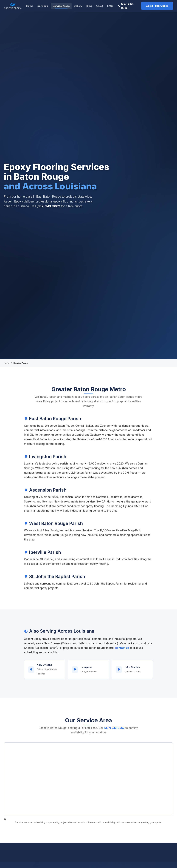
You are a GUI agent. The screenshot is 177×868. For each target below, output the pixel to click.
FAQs (110, 6)
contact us (122, 650)
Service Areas (61, 6)
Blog (89, 6)
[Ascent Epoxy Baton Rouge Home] (13, 6)
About (99, 6)
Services (43, 6)
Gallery (78, 6)
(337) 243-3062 (126, 6)
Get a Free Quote (157, 6)
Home (30, 6)
